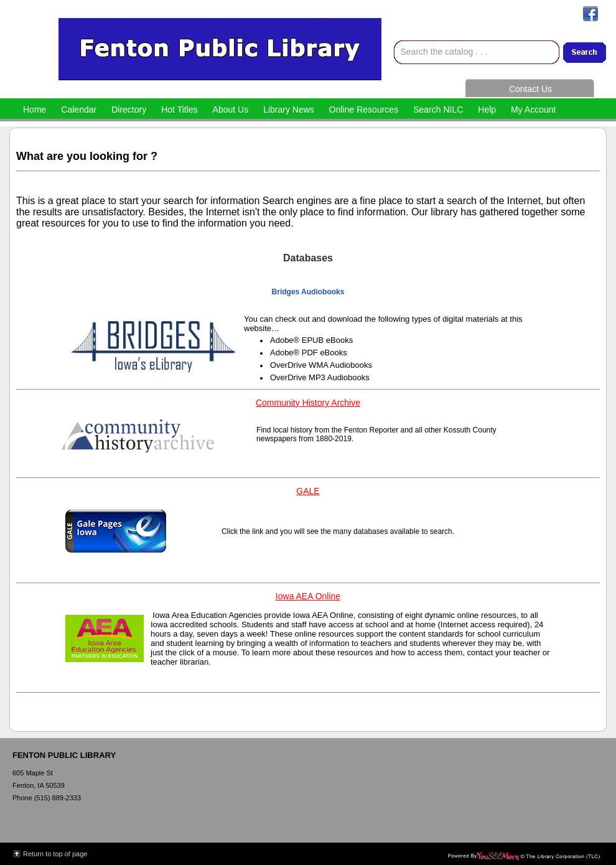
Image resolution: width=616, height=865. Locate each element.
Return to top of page (55, 854)
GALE (308, 491)
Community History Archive (308, 403)
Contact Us (530, 89)
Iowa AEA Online (308, 596)
